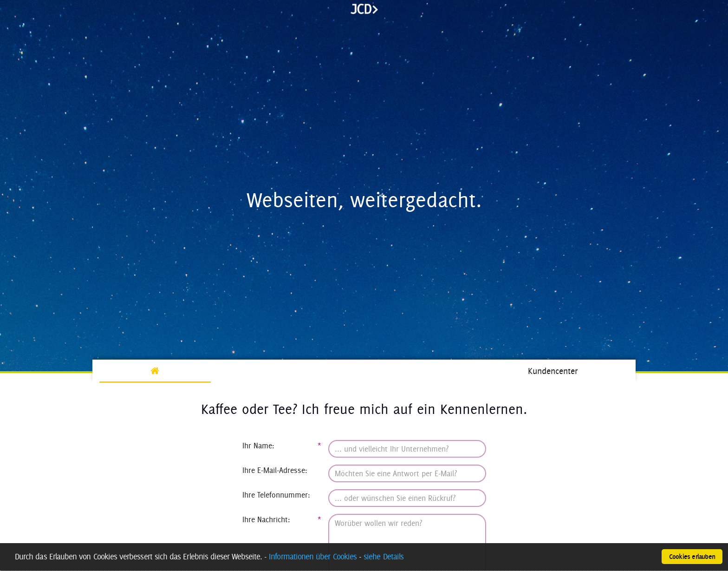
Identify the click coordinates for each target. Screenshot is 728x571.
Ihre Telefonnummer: (276, 495)
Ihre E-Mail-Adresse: (275, 470)
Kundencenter (553, 371)
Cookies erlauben (692, 557)
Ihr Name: (282, 446)
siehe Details (383, 556)
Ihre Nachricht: (282, 519)
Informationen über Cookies (313, 556)
